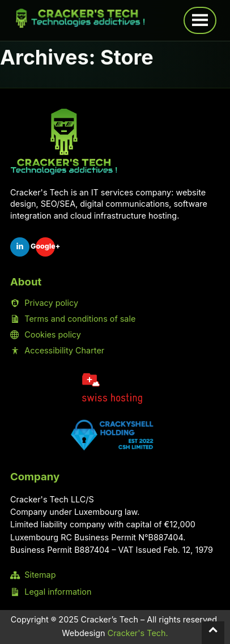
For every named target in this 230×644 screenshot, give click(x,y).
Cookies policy (46, 335)
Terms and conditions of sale (73, 319)
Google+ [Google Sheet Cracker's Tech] (45, 246)
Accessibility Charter (57, 351)
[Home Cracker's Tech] (64, 142)
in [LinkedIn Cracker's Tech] (20, 246)
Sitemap (33, 575)
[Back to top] (213, 633)
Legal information (51, 592)
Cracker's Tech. (138, 633)
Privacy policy (44, 303)
